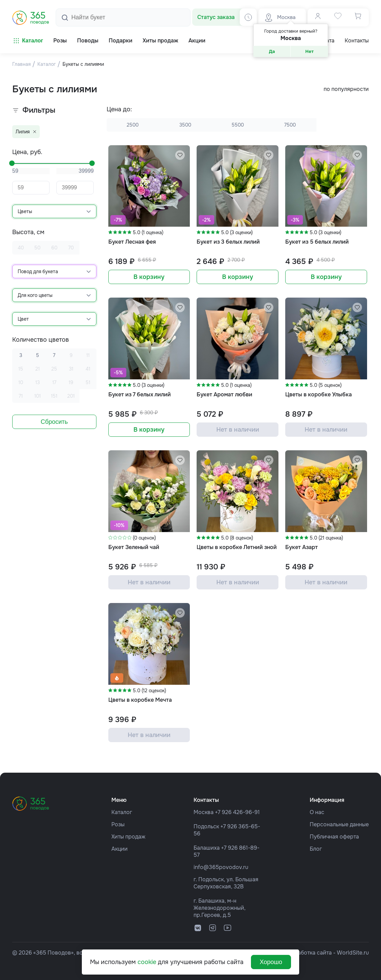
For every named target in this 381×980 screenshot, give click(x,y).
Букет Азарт (302, 547)
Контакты (357, 41)
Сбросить (54, 422)
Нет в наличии (238, 430)
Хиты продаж (128, 837)
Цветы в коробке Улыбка (319, 394)
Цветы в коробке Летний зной (237, 547)
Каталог (28, 41)
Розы (118, 824)
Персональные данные (339, 824)
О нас (317, 812)
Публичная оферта (334, 837)
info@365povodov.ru (221, 867)
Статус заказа (216, 17)
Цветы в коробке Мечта (140, 700)
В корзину (149, 277)
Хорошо (271, 962)
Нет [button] (310, 51)
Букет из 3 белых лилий (228, 242)
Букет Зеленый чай (134, 547)
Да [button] (272, 51)
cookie (147, 962)
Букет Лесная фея (132, 242)
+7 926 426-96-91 (237, 812)
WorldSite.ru (353, 953)
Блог (316, 849)
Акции (120, 849)
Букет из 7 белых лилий (140, 394)
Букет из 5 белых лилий (317, 242)
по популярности (346, 89)
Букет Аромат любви (224, 394)
